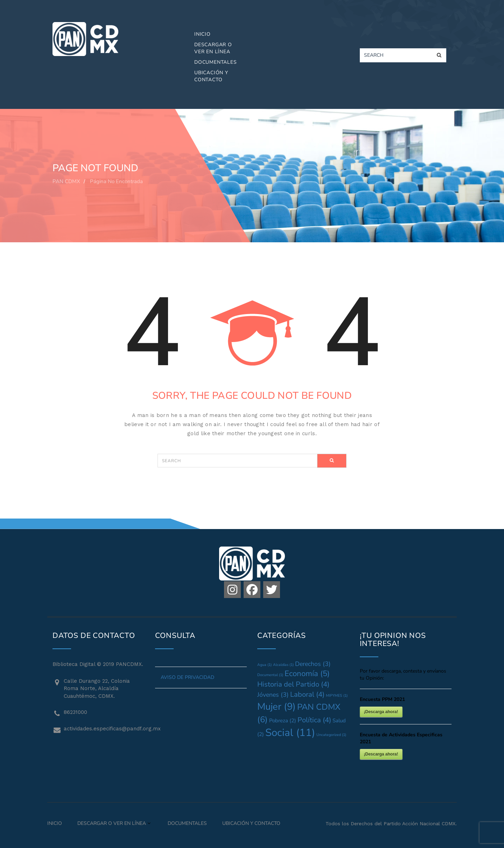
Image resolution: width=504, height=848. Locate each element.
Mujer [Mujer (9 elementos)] (276, 707)
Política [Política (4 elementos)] (314, 720)
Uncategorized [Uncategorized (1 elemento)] (331, 735)
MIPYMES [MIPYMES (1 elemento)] (337, 696)
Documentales (216, 62)
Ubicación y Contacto (211, 76)
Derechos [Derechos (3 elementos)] (313, 664)
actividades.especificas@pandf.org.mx (104, 729)
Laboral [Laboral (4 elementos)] (307, 694)
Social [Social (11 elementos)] (290, 732)
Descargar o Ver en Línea (213, 48)
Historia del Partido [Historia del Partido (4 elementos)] (293, 684)
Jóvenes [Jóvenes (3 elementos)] (273, 695)
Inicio (202, 34)
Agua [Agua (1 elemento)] (264, 665)
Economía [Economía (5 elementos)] (307, 674)
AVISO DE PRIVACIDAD (187, 677)
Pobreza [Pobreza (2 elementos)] (283, 721)
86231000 (75, 712)
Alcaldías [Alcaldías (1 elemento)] (283, 665)
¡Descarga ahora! (381, 712)
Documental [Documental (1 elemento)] (270, 675)
